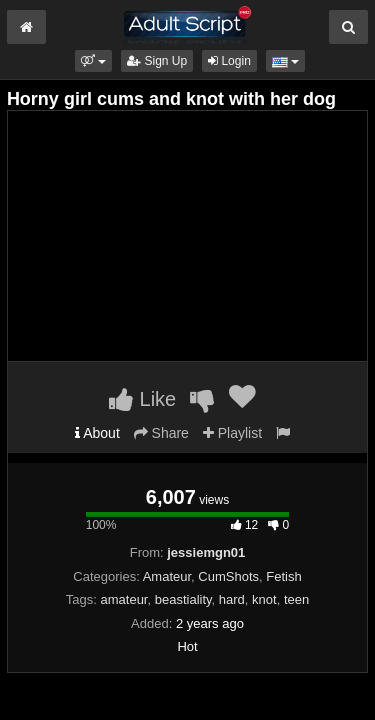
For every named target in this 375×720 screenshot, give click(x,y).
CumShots (228, 576)
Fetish (283, 576)
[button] (93, 61)
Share (161, 433)
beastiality (183, 599)
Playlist (232, 433)
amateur (124, 599)
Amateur (167, 576)
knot (264, 599)
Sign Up (157, 61)
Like (142, 399)
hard (232, 599)
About (97, 433)
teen (296, 599)
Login (229, 61)
